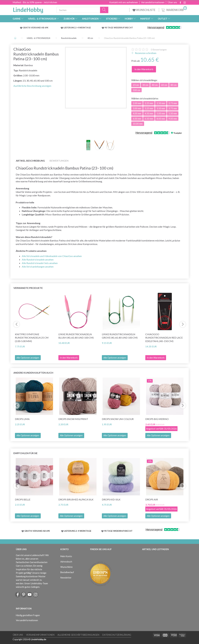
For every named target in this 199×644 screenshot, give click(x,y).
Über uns (172, 2)
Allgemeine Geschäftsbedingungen (78, 635)
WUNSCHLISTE (144, 10)
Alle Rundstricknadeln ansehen (38, 260)
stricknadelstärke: (145, 98)
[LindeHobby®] (28, 9)
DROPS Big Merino (157, 419)
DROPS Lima (22, 419)
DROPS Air (152, 499)
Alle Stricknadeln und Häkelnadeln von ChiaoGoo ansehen (52, 256)
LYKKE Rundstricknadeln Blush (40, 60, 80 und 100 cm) (76, 336)
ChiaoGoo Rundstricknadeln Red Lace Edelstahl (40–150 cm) (164, 338)
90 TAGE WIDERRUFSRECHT (119, 28)
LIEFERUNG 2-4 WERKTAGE (77, 28)
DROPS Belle (23, 499)
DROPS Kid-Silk (111, 499)
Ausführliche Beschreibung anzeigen (32, 86)
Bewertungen (159, 49)
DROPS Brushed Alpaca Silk (76, 499)
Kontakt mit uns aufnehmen (124, 2)
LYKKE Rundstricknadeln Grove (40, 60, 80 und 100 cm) (120, 336)
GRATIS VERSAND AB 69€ (36, 28)
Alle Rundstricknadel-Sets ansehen (40, 263)
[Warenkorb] (174, 10)
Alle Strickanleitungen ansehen (38, 267)
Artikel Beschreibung (30, 161)
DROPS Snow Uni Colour (118, 419)
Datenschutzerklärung (117, 635)
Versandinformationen (153, 2)
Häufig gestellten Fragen (28, 615)
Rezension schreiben (145, 53)
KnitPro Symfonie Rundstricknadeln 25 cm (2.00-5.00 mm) (32, 338)
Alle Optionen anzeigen (28, 358)
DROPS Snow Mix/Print (73, 419)
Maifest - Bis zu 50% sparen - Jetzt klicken (35, 2)
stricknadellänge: (144, 80)
